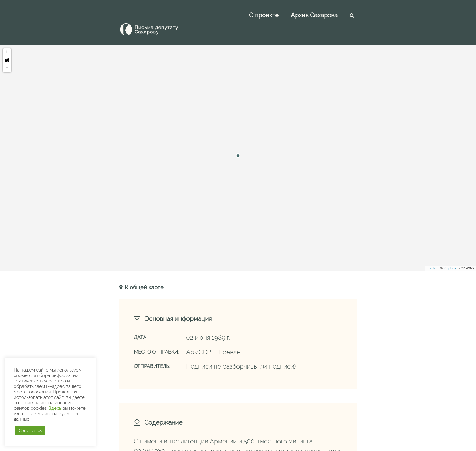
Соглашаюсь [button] (30, 431)
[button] (7, 46)
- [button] (7, 54)
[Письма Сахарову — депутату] (157, 16)
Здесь (55, 408)
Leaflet (432, 255)
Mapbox (450, 255)
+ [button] (7, 39)
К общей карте (143, 274)
